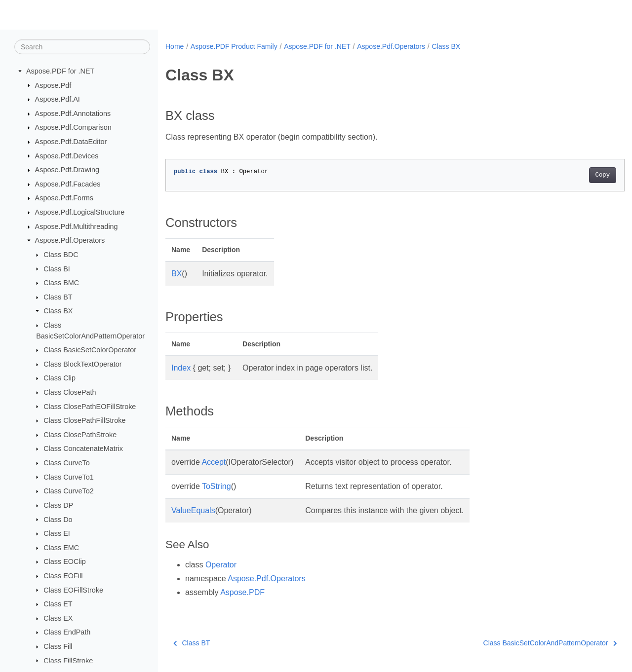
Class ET (58, 604)
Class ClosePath (70, 392)
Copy (571, 175)
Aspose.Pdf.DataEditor (71, 142)
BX (177, 274)
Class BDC (61, 255)
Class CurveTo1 (69, 477)
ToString (217, 486)
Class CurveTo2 (69, 491)
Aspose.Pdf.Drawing (67, 170)
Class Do (58, 519)
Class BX (58, 311)
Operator (221, 565)
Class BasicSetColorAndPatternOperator (518, 643)
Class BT (58, 297)
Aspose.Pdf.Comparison (73, 127)
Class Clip (59, 378)
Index (181, 368)
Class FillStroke (68, 660)
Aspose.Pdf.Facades (68, 184)
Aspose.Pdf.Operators (70, 240)
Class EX (58, 618)
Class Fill (58, 646)
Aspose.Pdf (53, 85)
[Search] (82, 47)
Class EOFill (63, 576)
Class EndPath (67, 632)
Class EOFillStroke (73, 590)
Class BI (57, 268)
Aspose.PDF (242, 592)
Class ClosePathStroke (80, 435)
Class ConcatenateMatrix (83, 448)
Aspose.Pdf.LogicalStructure (80, 212)
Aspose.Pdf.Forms (64, 198)
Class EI (57, 533)
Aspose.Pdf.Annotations (73, 113)
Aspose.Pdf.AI (58, 99)
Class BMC (61, 283)
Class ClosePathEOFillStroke (90, 406)
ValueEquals (193, 510)
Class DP (58, 505)
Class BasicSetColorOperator (90, 350)
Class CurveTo (67, 463)
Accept (214, 462)
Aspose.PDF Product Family (234, 46)
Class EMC (61, 548)
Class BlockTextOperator (82, 364)
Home (175, 46)
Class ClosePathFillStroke (84, 420)
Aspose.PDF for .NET (60, 71)
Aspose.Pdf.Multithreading (77, 226)
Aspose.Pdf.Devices (67, 155)
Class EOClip (65, 561)
